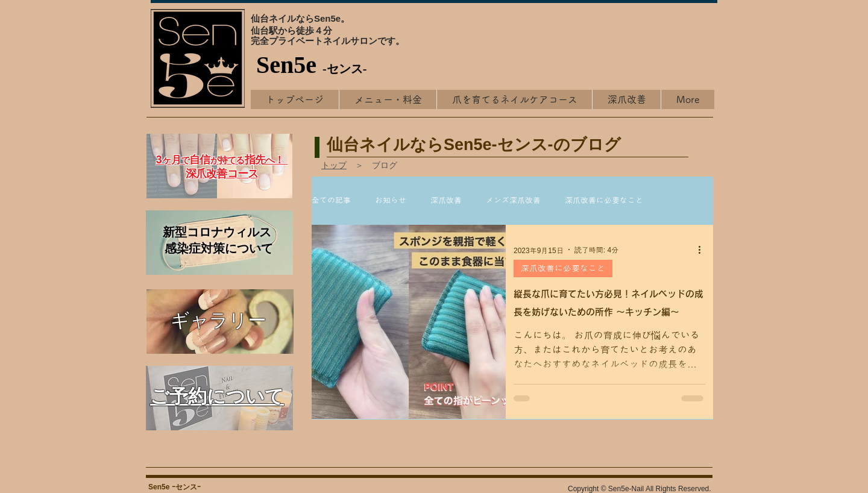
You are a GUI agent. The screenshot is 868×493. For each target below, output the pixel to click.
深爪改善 (446, 200)
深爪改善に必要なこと (604, 200)
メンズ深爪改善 (513, 200)
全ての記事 (331, 200)
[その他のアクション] (703, 250)
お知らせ (391, 200)
